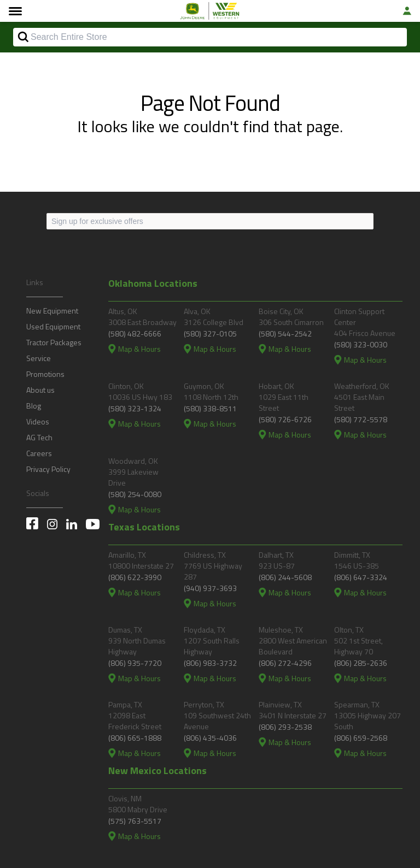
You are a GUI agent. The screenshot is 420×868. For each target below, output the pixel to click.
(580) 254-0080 (135, 494)
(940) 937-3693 (210, 588)
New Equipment (52, 311)
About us (40, 390)
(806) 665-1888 (135, 738)
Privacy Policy (48, 469)
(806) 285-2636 (361, 663)
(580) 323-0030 (361, 344)
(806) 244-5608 (285, 577)
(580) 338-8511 (210, 408)
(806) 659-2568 (361, 738)
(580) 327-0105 (210, 333)
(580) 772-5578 (361, 419)
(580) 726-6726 (285, 419)
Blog (34, 406)
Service (39, 358)
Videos (38, 421)
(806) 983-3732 (210, 663)
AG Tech (39, 437)
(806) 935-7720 (135, 663)
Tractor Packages (54, 342)
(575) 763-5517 (135, 821)
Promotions (45, 374)
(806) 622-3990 (135, 577)
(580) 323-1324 (135, 408)
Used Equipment (53, 326)
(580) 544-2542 (285, 333)
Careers (39, 453)
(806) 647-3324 (361, 577)
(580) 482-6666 (135, 333)
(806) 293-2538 (285, 727)
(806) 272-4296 (285, 663)
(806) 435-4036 (210, 738)
